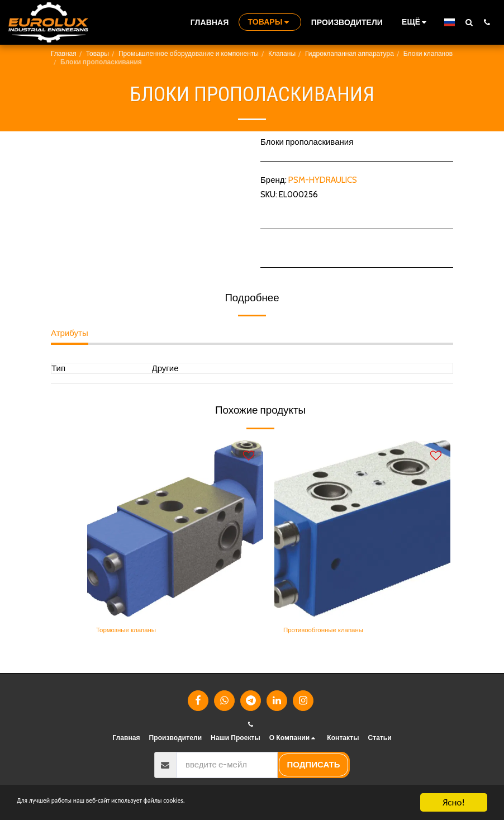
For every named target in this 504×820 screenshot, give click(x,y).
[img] (175, 529)
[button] (469, 22)
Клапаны (282, 53)
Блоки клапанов (428, 53)
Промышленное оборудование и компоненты (189, 53)
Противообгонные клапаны (336, 632)
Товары (98, 53)
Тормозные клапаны (135, 632)
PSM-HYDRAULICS (323, 180)
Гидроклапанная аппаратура (350, 53)
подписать (314, 765)
